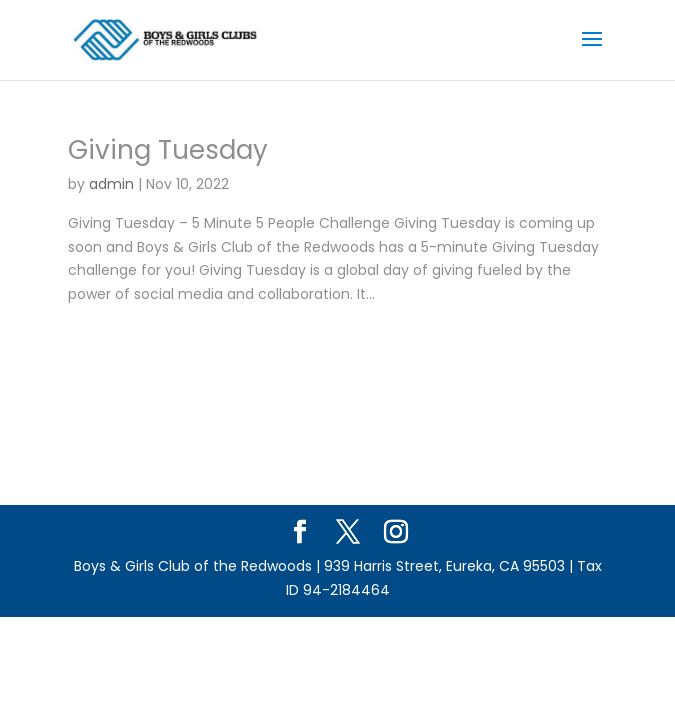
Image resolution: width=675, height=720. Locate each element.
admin (111, 184)
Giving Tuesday (168, 150)
